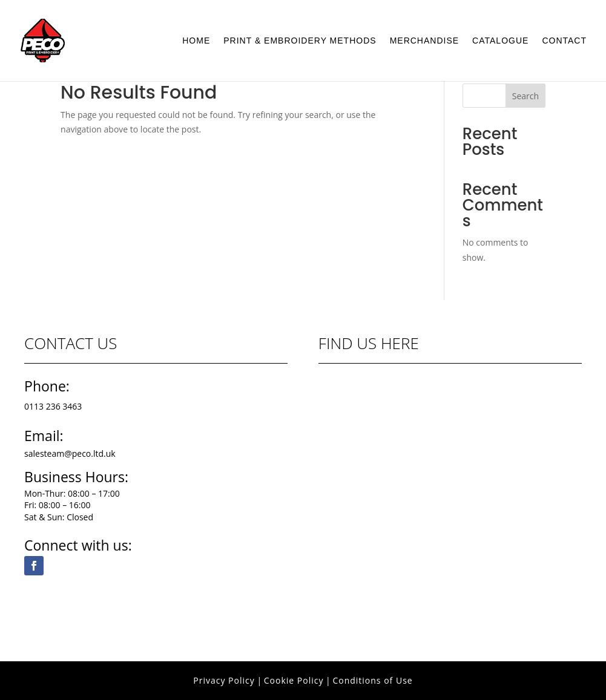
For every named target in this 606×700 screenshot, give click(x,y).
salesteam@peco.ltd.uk (70, 453)
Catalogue (500, 41)
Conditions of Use (372, 680)
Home (196, 41)
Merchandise (424, 41)
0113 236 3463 (53, 406)
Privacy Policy (224, 680)
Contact (564, 41)
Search (525, 96)
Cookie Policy (294, 680)
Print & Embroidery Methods (300, 41)
